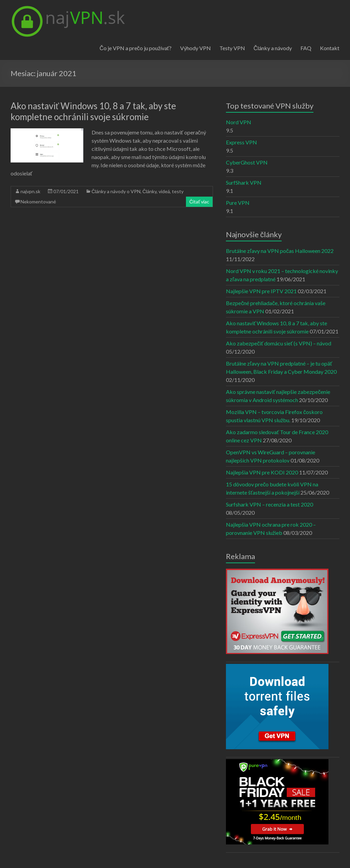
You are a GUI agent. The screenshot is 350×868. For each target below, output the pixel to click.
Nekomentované (38, 202)
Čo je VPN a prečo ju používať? (136, 48)
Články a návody (273, 48)
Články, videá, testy (163, 191)
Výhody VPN (196, 48)
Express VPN (241, 142)
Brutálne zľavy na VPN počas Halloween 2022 (280, 251)
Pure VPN (238, 203)
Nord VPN (239, 122)
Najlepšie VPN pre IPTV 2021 (261, 291)
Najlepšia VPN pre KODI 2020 (262, 472)
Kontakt (330, 48)
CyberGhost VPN (247, 162)
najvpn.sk (30, 191)
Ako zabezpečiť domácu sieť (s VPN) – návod (279, 343)
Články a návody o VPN (116, 191)
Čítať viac (199, 202)
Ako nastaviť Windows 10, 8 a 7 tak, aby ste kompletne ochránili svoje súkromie (93, 111)
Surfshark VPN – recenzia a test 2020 (270, 504)
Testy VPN (232, 48)
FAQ (306, 48)
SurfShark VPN (244, 182)
